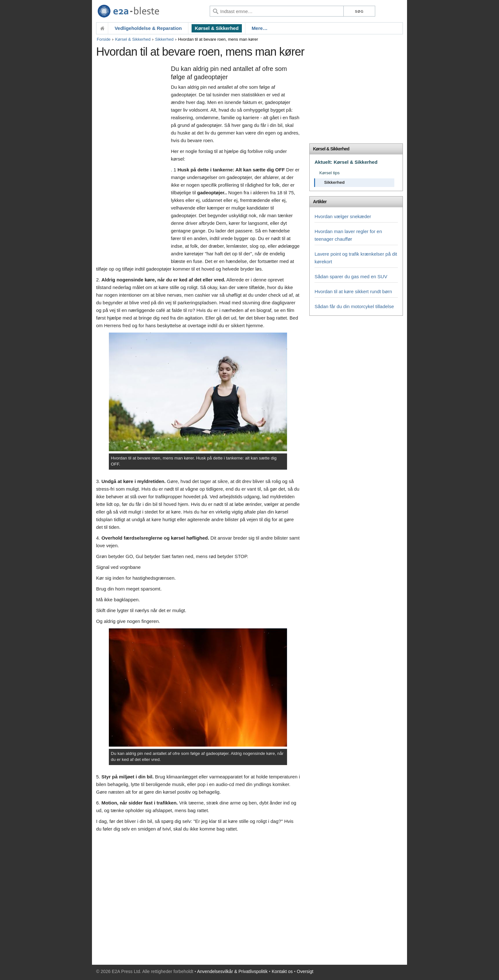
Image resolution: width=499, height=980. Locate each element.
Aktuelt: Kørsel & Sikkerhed (346, 162)
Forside (104, 39)
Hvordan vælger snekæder (343, 216)
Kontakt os (282, 971)
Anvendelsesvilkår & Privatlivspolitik (232, 971)
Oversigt (305, 971)
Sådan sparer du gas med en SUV (351, 276)
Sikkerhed (164, 39)
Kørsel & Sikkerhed (217, 28)
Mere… (260, 28)
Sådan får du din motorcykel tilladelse (354, 306)
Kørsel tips (329, 173)
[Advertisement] (132, 161)
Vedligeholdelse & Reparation (148, 28)
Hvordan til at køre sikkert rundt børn (353, 291)
